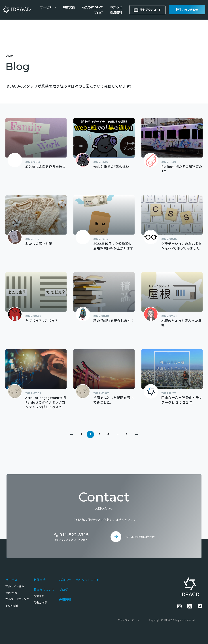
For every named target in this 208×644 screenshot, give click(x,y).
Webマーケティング (17, 599)
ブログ (99, 12)
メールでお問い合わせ (140, 537)
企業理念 (39, 596)
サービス (11, 580)
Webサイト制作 (15, 586)
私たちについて (93, 7)
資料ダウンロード (151, 10)
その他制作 (12, 606)
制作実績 (69, 7)
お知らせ (116, 7)
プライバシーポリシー (130, 620)
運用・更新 (11, 593)
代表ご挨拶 (40, 602)
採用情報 (116, 12)
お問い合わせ (190, 10)
